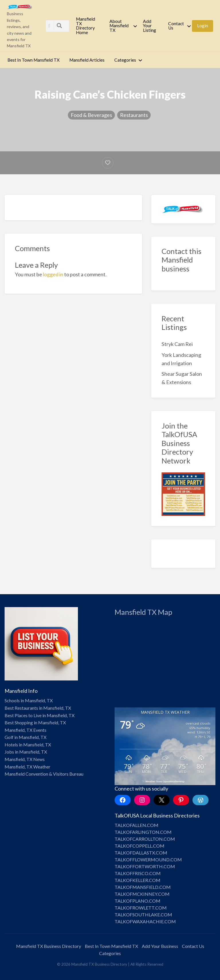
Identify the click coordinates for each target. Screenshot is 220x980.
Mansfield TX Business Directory (49, 946)
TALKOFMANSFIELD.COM (143, 887)
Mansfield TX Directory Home (86, 26)
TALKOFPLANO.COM (137, 901)
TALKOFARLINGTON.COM (143, 832)
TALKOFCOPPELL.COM (140, 846)
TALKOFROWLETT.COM (141, 908)
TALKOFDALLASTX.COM (141, 853)
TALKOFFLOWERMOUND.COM (148, 859)
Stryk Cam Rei (177, 344)
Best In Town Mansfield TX (34, 60)
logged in (53, 274)
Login (203, 26)
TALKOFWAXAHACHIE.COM (145, 921)
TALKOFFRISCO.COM (138, 873)
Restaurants (134, 115)
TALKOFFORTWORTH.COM (145, 866)
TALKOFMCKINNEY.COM (142, 894)
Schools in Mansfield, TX (29, 700)
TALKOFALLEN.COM (136, 825)
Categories (125, 60)
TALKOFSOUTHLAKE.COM (143, 915)
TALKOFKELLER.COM (137, 880)
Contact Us (176, 26)
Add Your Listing (150, 26)
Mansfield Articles (87, 60)
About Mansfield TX (119, 26)
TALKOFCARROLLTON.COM (145, 839)
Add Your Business (160, 946)
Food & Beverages (91, 115)
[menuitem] (88, 26)
